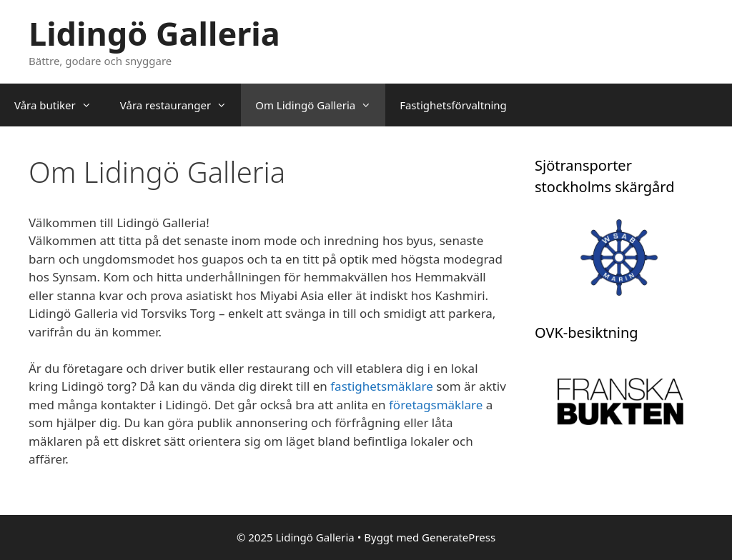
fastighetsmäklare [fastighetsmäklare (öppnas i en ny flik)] (383, 386)
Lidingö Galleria (154, 33)
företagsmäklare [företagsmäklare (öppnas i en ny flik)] (436, 405)
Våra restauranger (180, 105)
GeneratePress (459, 537)
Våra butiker (60, 105)
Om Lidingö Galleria (320, 105)
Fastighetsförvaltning (453, 105)
